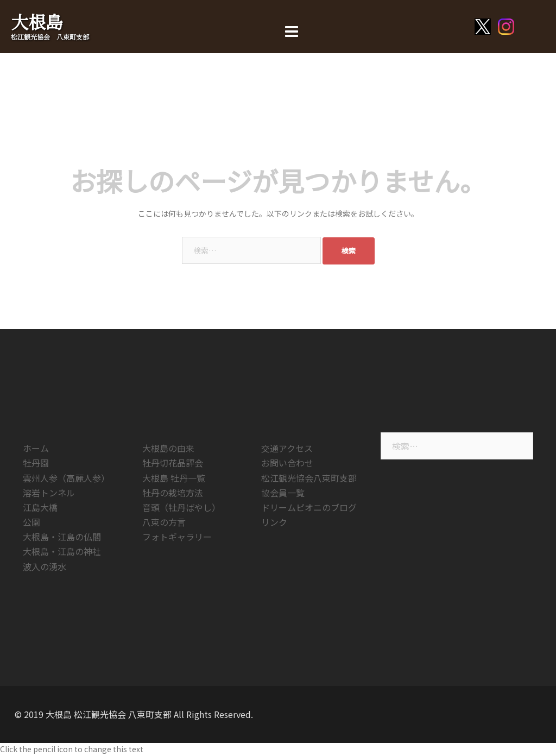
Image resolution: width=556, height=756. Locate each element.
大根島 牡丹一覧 (174, 478)
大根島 (37, 21)
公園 (31, 522)
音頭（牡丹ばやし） (181, 507)
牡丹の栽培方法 (173, 493)
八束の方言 (164, 522)
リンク (274, 522)
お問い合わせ (287, 463)
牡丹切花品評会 (173, 463)
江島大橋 (40, 507)
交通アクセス (287, 448)
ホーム (36, 448)
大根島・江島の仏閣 (62, 537)
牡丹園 (36, 463)
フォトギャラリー (177, 537)
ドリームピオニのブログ (309, 507)
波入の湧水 (45, 566)
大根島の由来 (168, 448)
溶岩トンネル (49, 493)
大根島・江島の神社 (62, 551)
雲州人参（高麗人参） (66, 478)
